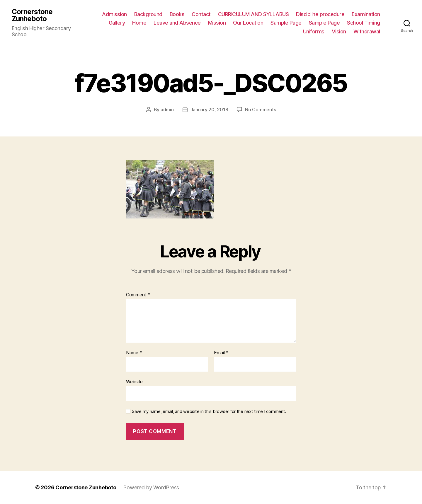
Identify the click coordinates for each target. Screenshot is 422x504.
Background (148, 14)
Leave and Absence (177, 23)
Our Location (248, 23)
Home (139, 23)
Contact (201, 14)
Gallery (117, 23)
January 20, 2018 (209, 110)
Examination (366, 14)
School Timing (364, 23)
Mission (217, 23)
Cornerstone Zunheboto (32, 15)
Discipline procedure (320, 14)
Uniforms (314, 31)
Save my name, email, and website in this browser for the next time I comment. (209, 411)
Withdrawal (367, 31)
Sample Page (286, 23)
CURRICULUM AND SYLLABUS (253, 14)
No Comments (260, 110)
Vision (339, 31)
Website (134, 382)
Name (134, 353)
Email (221, 353)
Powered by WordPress (151, 487)
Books (177, 14)
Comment (138, 295)
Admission (114, 14)
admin (167, 110)
